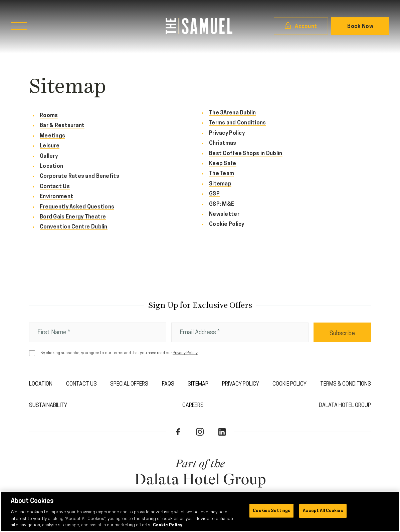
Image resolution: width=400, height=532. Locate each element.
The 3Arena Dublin (233, 113)
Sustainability (48, 406)
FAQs (168, 384)
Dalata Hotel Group (345, 406)
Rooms (49, 116)
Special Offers (129, 384)
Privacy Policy (227, 133)
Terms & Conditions (346, 384)
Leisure (50, 146)
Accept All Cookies (323, 511)
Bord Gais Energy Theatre (73, 217)
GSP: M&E (222, 204)
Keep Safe (223, 164)
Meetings (52, 136)
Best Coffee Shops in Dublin (246, 154)
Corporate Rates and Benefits (79, 176)
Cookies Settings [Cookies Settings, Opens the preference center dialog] (271, 511)
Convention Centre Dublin (74, 227)
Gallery (49, 156)
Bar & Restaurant (62, 126)
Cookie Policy (227, 224)
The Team (222, 174)
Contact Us (55, 187)
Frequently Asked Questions (77, 207)
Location (51, 166)
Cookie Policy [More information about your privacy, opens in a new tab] (168, 525)
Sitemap (220, 184)
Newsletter (224, 214)
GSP (214, 194)
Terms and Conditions (238, 123)
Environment (56, 197)
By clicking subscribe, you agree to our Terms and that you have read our (119, 353)
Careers (193, 406)
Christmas (223, 143)
